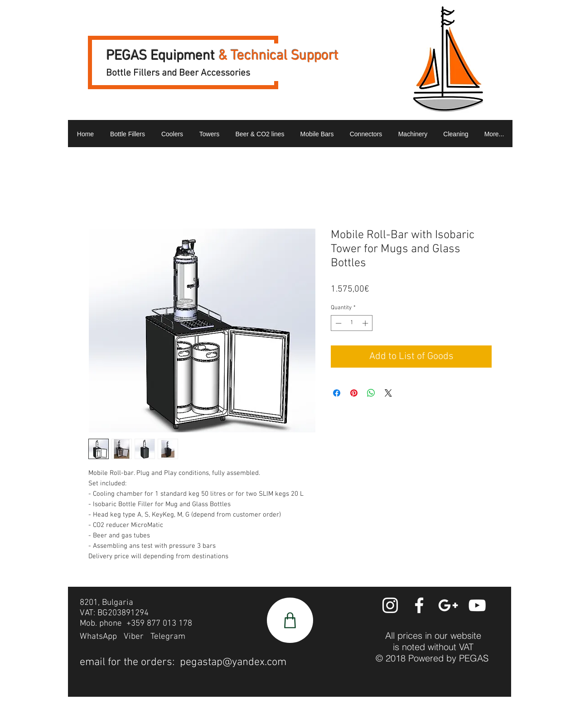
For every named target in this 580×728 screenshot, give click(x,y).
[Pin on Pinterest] (354, 393)
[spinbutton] (352, 323)
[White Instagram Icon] (390, 605)
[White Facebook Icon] (419, 605)
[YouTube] (477, 605)
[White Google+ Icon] (448, 605)
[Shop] (290, 620)
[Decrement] (338, 323)
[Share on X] (388, 393)
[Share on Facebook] (337, 393)
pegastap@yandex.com (233, 662)
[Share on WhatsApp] (371, 393)
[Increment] (366, 323)
